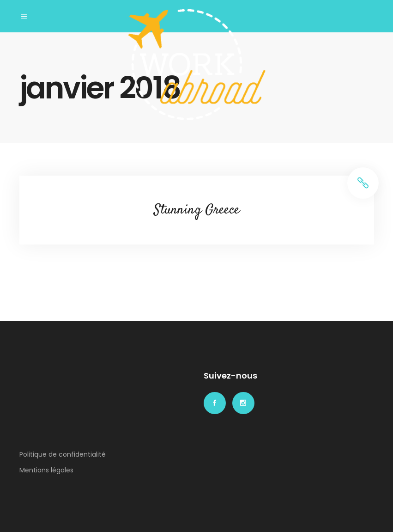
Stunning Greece (197, 210)
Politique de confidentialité (63, 454)
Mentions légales (46, 470)
